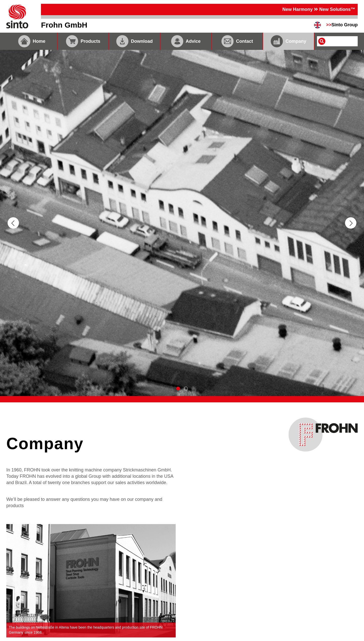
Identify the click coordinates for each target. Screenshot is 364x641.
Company (288, 41)
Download (134, 41)
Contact (237, 41)
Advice (186, 41)
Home (32, 41)
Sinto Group (342, 25)
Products (83, 41)
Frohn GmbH (64, 25)
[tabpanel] (182, 223)
